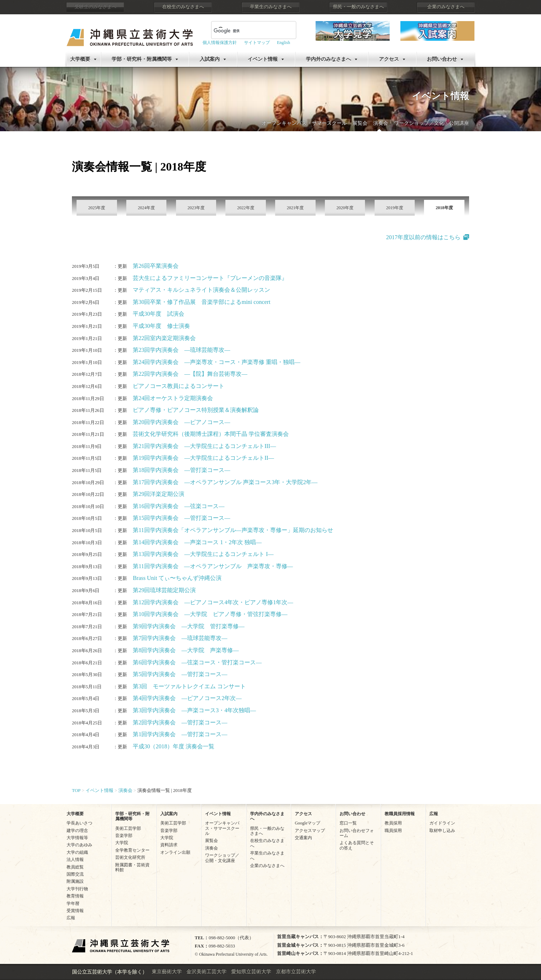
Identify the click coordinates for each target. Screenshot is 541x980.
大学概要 (80, 59)
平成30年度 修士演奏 (161, 326)
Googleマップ (308, 823)
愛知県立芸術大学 (251, 972)
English (284, 43)
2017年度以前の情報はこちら (423, 237)
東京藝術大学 (167, 972)
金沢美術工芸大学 (206, 972)
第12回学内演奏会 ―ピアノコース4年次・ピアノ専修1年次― (213, 602)
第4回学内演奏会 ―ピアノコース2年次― (187, 698)
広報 (71, 918)
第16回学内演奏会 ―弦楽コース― (179, 506)
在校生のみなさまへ (183, 7)
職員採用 (393, 831)
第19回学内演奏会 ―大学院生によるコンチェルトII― (203, 458)
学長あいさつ (79, 823)
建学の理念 (77, 831)
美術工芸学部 (128, 828)
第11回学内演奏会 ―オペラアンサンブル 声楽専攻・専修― (213, 566)
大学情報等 (77, 838)
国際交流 (75, 874)
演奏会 (381, 123)
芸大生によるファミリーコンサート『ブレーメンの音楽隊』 (210, 278)
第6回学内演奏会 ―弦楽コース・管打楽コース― (197, 662)
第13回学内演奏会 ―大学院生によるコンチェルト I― (203, 554)
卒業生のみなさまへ (271, 7)
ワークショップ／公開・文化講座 (222, 858)
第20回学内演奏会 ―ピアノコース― (181, 422)
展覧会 (360, 123)
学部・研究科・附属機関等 (142, 59)
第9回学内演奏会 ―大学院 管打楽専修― (189, 626)
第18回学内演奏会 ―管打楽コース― (181, 470)
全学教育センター (132, 850)
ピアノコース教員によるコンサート (179, 386)
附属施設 (75, 881)
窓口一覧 (348, 823)
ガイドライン (442, 823)
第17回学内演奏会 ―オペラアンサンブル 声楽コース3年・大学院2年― (225, 482)
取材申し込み (442, 831)
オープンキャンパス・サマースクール (304, 123)
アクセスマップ (310, 831)
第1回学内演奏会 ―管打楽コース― (180, 734)
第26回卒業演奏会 (156, 266)
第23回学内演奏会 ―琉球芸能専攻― (181, 350)
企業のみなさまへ (446, 7)
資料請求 (169, 845)
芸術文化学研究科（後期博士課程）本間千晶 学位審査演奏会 (211, 434)
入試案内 (210, 59)
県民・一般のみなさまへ (358, 7)
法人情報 (75, 860)
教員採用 (393, 823)
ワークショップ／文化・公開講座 (432, 123)
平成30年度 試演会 (159, 314)
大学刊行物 (77, 889)
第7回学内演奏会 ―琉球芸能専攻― (180, 638)
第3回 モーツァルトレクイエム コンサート (189, 686)
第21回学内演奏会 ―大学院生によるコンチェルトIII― (204, 446)
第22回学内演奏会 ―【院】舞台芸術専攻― (190, 374)
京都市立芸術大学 (296, 972)
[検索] (245, 31)
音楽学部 (124, 836)
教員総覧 (75, 867)
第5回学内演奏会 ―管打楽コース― (180, 674)
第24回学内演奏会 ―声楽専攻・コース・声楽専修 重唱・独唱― (216, 362)
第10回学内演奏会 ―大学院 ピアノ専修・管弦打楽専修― (210, 614)
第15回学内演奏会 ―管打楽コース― (181, 518)
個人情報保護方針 (220, 43)
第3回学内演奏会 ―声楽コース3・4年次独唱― (194, 710)
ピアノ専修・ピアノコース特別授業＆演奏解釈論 (196, 410)
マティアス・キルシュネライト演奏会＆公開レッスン (201, 290)
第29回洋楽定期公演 (159, 494)
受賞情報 (75, 911)
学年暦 (73, 903)
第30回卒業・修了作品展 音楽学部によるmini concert (201, 302)
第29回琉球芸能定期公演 (164, 590)
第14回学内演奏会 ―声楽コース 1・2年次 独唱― (197, 542)
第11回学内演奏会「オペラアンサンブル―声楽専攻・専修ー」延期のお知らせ (233, 530)
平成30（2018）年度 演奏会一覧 (174, 746)
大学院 (122, 843)
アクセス (389, 59)
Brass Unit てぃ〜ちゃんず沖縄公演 (177, 578)
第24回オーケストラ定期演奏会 (173, 398)
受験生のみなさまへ (95, 7)
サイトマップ (257, 43)
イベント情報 (263, 59)
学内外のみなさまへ (328, 59)
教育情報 (75, 896)
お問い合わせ (442, 59)
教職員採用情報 (400, 814)
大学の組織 (77, 852)
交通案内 (303, 838)
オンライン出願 (175, 852)
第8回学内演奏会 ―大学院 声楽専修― (186, 650)
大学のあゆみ (79, 845)
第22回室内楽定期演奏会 (164, 338)
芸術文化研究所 (130, 857)
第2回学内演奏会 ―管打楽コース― (180, 722)
